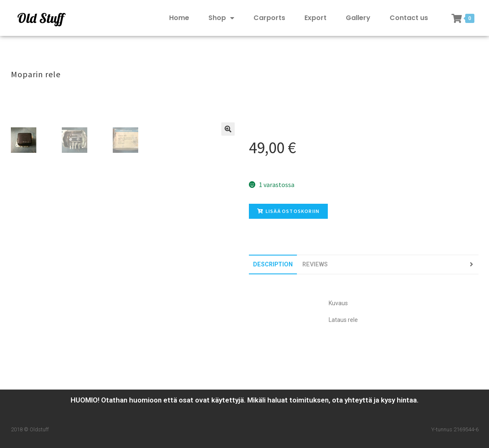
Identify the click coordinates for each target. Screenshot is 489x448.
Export (315, 18)
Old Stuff (41, 18)
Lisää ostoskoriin (289, 211)
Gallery (358, 18)
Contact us (409, 18)
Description (273, 264)
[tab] (273, 264)
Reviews (315, 264)
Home (179, 18)
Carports (269, 18)
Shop (221, 18)
